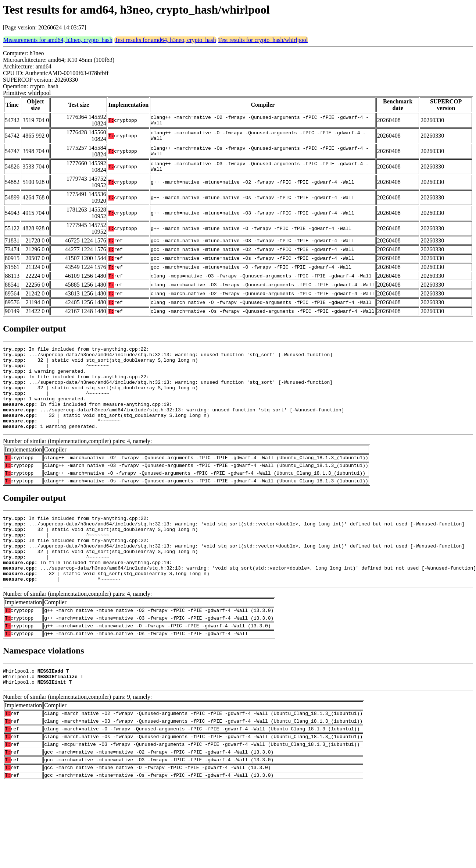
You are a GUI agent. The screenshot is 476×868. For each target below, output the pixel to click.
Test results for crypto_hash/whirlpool (263, 40)
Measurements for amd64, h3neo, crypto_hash (58, 40)
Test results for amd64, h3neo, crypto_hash (165, 40)
